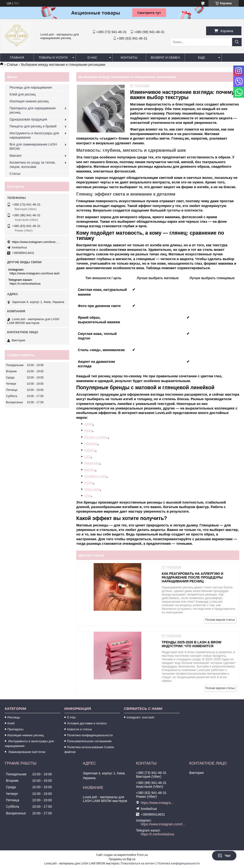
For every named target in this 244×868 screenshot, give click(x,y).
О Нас (71, 717)
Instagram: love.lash (140, 717)
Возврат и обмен (165, 58)
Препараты (15, 729)
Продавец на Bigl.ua (122, 859)
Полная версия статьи (220, 620)
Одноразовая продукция (28, 119)
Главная (17, 58)
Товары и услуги (53, 58)
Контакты (129, 58)
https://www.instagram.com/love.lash (36, 242)
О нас (92, 58)
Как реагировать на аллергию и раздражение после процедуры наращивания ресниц (193, 577)
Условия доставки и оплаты (87, 723)
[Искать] (237, 42)
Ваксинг (16, 156)
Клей (11, 723)
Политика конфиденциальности (90, 735)
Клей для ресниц (23, 94)
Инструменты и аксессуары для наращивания (29, 744)
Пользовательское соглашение (89, 741)
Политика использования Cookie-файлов (89, 749)
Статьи (12, 65)
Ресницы (14, 717)
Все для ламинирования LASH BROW (33, 146)
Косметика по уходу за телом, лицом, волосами (33, 165)
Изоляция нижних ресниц (29, 101)
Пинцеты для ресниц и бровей (33, 126)
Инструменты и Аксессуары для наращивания (34, 135)
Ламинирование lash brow (26, 752)
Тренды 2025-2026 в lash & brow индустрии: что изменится (192, 644)
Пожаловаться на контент (138, 863)
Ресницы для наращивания (31, 87)
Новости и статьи (79, 729)
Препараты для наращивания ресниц (33, 110)
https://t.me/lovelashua (25, 284)
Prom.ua (142, 855)
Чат (224, 856)
